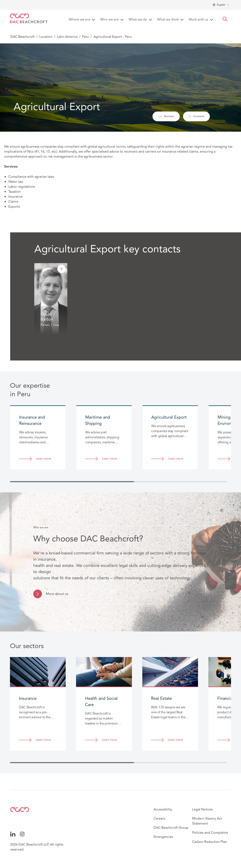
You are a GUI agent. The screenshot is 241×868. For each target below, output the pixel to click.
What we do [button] (138, 20)
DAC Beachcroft (23, 37)
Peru (85, 37)
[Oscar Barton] (61, 269)
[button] (225, 19)
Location (46, 37)
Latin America (67, 37)
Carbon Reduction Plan (210, 842)
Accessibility (163, 809)
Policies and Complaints (210, 833)
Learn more (44, 459)
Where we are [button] (79, 20)
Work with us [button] (198, 20)
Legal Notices (202, 809)
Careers (159, 819)
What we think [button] (168, 20)
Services (166, 116)
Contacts (196, 116)
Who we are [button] (109, 20)
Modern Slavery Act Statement (207, 821)
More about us (57, 594)
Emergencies (163, 837)
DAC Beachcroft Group (171, 828)
